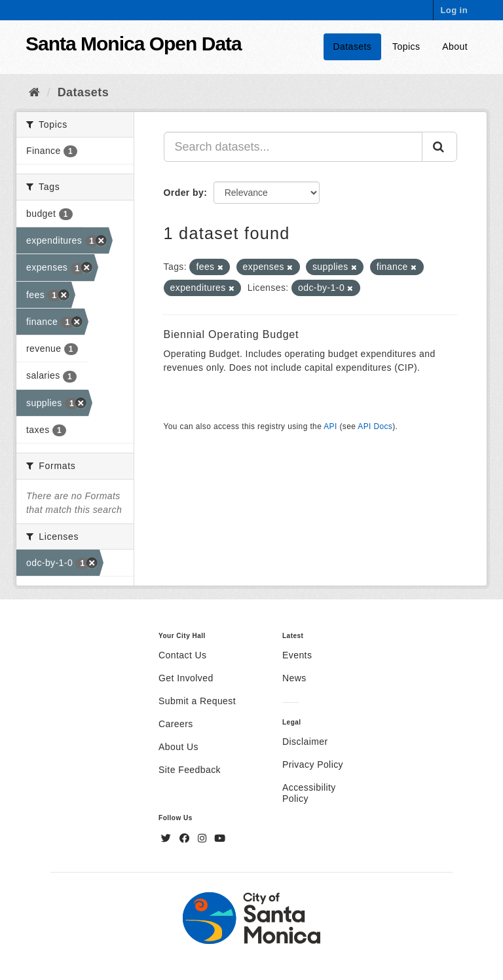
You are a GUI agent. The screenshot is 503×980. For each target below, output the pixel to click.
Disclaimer (305, 742)
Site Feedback (190, 770)
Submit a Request (197, 701)
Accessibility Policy (309, 793)
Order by (184, 193)
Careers (176, 724)
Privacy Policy (313, 764)
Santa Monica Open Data (134, 44)
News (294, 678)
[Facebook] (186, 839)
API (330, 426)
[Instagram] (204, 839)
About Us (178, 747)
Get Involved (186, 678)
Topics (406, 47)
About (455, 47)
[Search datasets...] (293, 147)
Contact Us (182, 655)
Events (297, 655)
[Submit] (439, 147)
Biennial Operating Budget (232, 334)
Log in (454, 10)
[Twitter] (168, 839)
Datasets (353, 47)
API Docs (375, 426)
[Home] (34, 92)
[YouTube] (220, 839)
